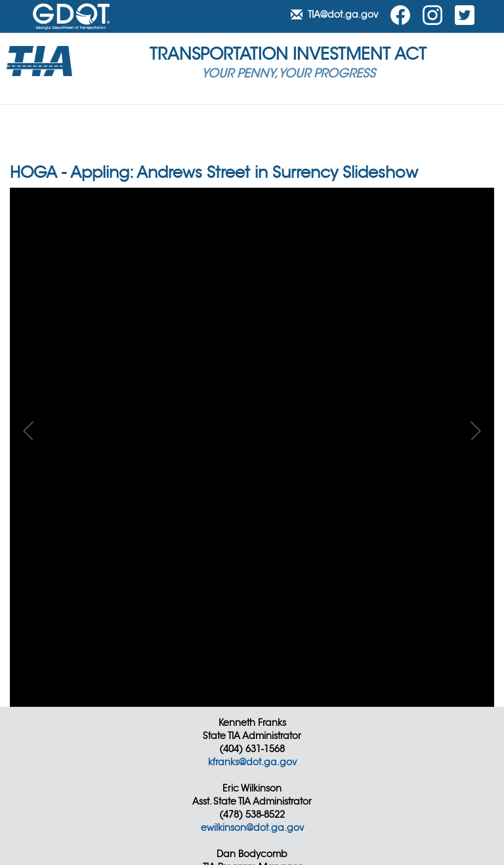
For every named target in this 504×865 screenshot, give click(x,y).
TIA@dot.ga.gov (336, 14)
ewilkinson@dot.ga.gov (252, 828)
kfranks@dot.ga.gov (252, 762)
